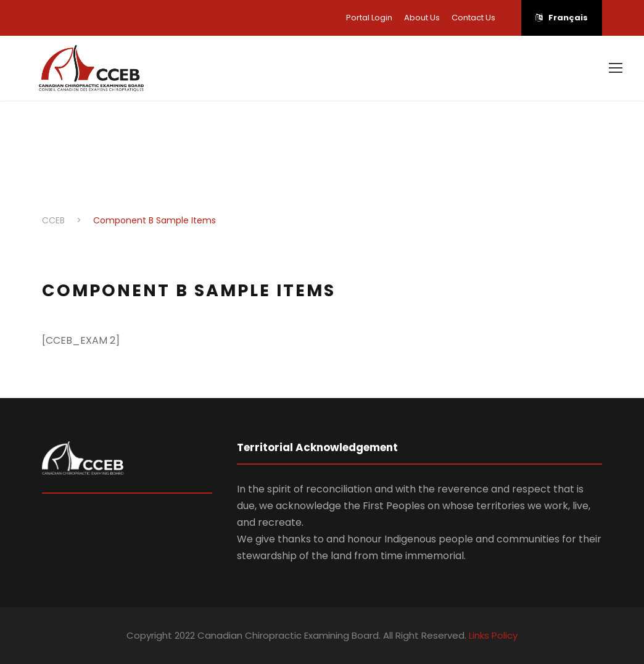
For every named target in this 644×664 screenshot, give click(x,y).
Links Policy (493, 635)
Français (562, 18)
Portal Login (369, 18)
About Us (422, 18)
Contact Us (473, 18)
